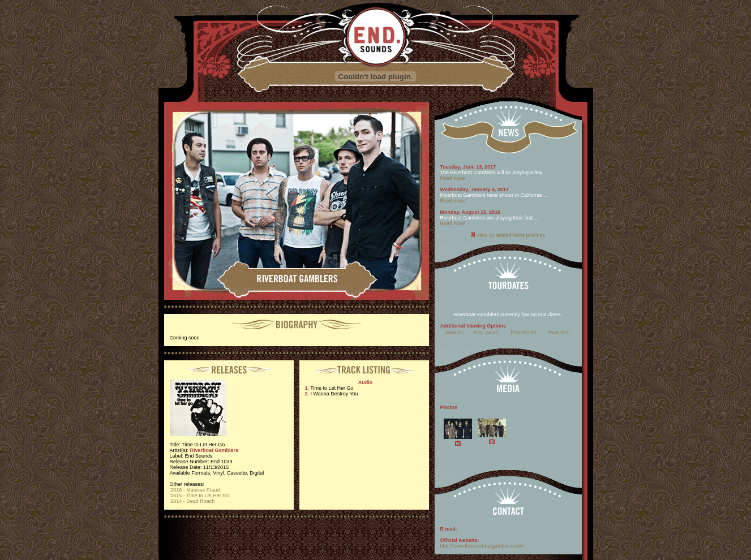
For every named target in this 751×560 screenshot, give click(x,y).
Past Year (559, 333)
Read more (453, 178)
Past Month (523, 333)
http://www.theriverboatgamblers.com (482, 546)
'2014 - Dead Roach (192, 501)
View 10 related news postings (511, 235)
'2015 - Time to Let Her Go (200, 496)
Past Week (486, 333)
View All (454, 333)
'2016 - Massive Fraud (195, 490)
